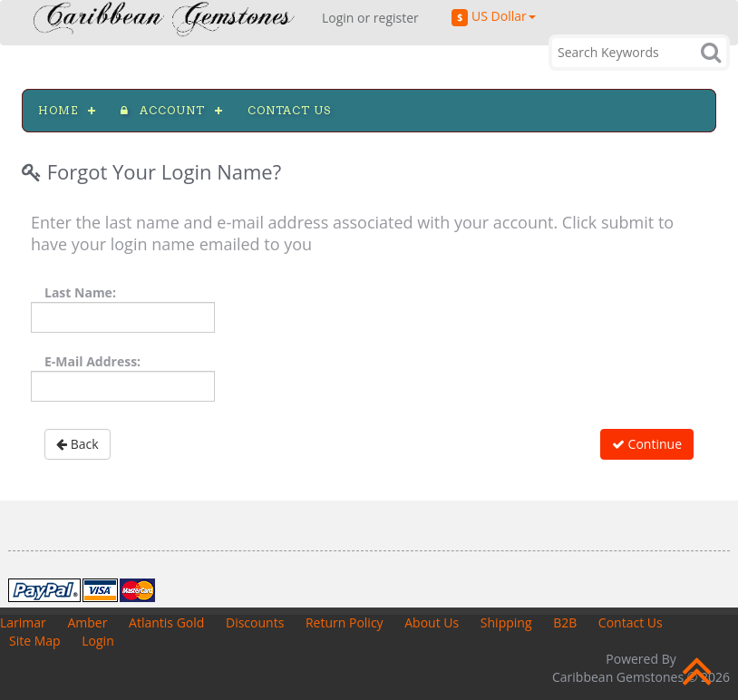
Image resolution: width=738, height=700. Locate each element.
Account (163, 110)
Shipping (506, 622)
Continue (647, 444)
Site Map (35, 641)
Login (97, 641)
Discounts (255, 622)
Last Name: (80, 292)
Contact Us (631, 622)
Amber (87, 622)
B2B (565, 622)
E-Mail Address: (92, 361)
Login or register (370, 18)
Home (58, 110)
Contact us (289, 110)
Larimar (23, 622)
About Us (432, 622)
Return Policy (345, 622)
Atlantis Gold (166, 622)
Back (78, 444)
